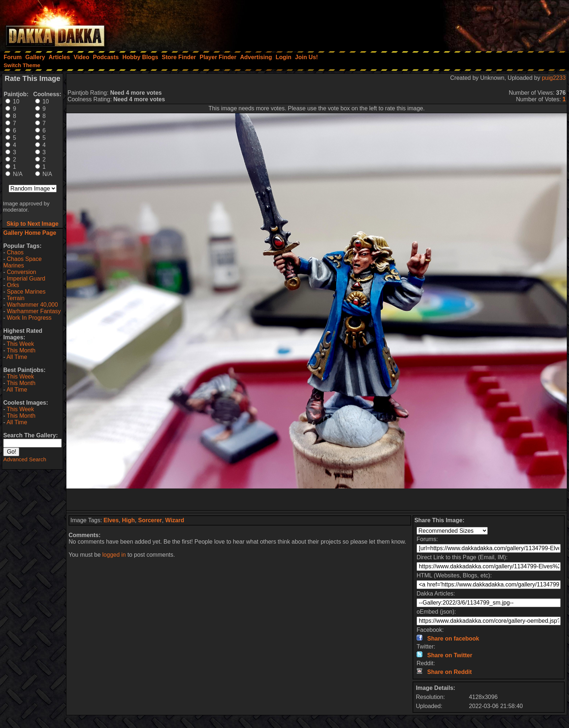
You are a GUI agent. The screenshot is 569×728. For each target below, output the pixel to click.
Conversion (22, 272)
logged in (114, 555)
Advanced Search (25, 459)
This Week (20, 344)
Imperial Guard (26, 279)
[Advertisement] (471, 24)
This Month (21, 350)
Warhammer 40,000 (32, 305)
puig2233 (554, 78)
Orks (13, 285)
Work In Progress (29, 318)
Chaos (15, 252)
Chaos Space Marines (22, 262)
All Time (17, 357)
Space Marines (26, 292)
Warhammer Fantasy (34, 311)
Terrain (15, 298)
